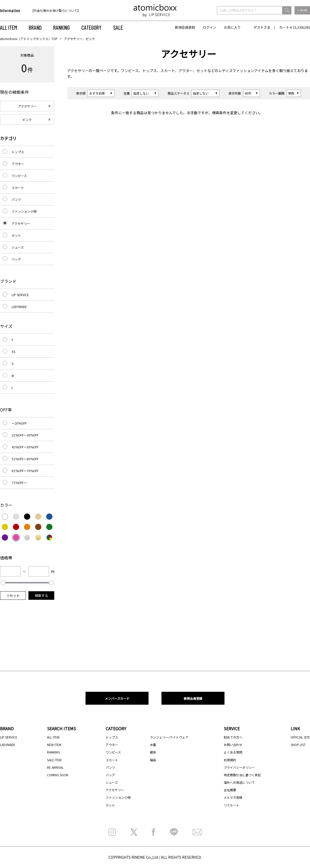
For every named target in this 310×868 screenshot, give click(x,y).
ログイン (210, 27)
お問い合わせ (233, 745)
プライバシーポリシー (239, 767)
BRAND (35, 27)
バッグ (16, 259)
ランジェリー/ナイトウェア (169, 737)
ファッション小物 (24, 211)
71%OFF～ (19, 483)
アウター (186, 71)
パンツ (16, 199)
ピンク (27, 120)
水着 (153, 745)
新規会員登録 (185, 27)
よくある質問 (233, 752)
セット (202, 71)
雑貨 (153, 752)
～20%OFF (19, 423)
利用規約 (230, 760)
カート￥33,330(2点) (295, 27)
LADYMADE (19, 307)
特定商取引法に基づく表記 (242, 775)
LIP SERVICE (20, 295)
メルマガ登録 (233, 797)
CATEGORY (91, 27)
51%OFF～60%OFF (25, 459)
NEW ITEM (54, 745)
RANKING (61, 27)
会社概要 (230, 790)
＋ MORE (302, 10)
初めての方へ (233, 737)
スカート (168, 71)
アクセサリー (78, 71)
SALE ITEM (54, 760)
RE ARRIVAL (55, 767)
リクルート (231, 805)
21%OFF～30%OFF (25, 435)
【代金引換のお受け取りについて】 (56, 10)
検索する (41, 596)
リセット (13, 596)
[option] (64, 10)
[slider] (3, 583)
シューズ (18, 247)
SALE (118, 27)
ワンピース (130, 71)
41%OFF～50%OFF (25, 447)
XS (13, 352)
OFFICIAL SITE (300, 737)
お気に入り (232, 27)
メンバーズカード (117, 698)
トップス (150, 71)
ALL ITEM (9, 27)
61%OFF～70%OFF (25, 471)
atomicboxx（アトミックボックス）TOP (29, 39)
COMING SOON (58, 775)
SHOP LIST (298, 745)
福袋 (153, 760)
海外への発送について (239, 782)
